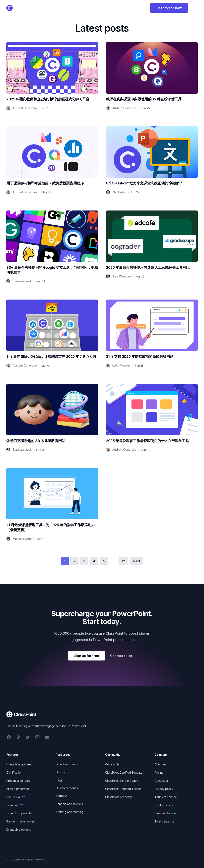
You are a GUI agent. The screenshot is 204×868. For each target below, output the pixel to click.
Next (136, 561)
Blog (59, 780)
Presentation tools (18, 781)
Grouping (15, 805)
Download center (67, 764)
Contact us (162, 781)
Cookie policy (164, 805)
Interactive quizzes (19, 764)
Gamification (14, 772)
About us (160, 764)
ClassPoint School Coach (122, 781)
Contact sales (123, 656)
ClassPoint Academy (119, 797)
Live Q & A (16, 797)
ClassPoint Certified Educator (124, 772)
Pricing (159, 772)
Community (112, 764)
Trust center (165, 821)
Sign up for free (87, 656)
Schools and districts (69, 804)
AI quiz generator (18, 789)
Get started (63, 772)
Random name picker (20, 821)
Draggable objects (19, 830)
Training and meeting (70, 812)
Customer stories (67, 788)
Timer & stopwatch (19, 813)
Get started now (169, 8)
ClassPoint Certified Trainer (123, 789)
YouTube (62, 796)
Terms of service (166, 797)
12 (123, 561)
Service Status (165, 813)
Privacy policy (164, 789)
